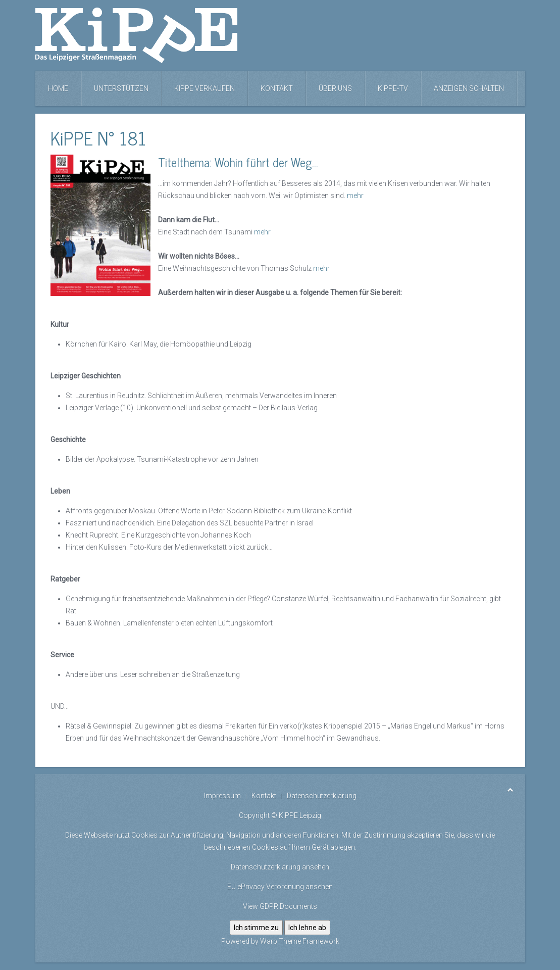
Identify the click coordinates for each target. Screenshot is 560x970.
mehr (355, 196)
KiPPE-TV (393, 88)
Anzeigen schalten (469, 88)
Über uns (335, 88)
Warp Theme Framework (300, 941)
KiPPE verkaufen (205, 88)
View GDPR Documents (280, 906)
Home (58, 88)
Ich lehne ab (307, 928)
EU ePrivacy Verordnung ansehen (280, 887)
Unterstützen (121, 88)
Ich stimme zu (256, 928)
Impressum (222, 796)
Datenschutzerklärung (322, 796)
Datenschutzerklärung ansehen (280, 867)
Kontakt (277, 88)
